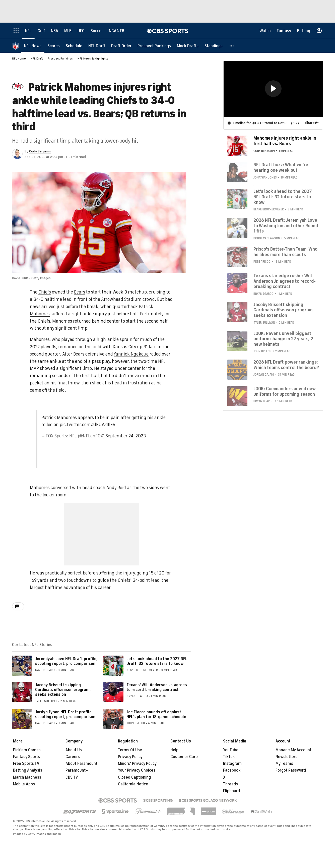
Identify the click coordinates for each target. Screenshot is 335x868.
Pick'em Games (27, 750)
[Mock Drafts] (188, 46)
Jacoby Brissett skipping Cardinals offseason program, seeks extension (63, 690)
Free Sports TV (26, 764)
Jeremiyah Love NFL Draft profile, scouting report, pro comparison (66, 661)
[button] (232, 46)
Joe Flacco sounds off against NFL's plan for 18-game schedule (156, 714)
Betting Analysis (28, 770)
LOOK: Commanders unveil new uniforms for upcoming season (284, 391)
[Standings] (214, 46)
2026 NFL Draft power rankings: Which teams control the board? (286, 365)
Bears (80, 292)
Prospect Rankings (60, 59)
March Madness (27, 777)
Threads (230, 784)
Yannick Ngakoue (131, 354)
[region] (273, 89)
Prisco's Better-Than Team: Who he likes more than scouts (285, 252)
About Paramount (81, 764)
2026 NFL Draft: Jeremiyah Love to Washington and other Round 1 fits (286, 226)
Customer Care (184, 757)
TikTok (229, 757)
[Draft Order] (121, 46)
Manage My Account (293, 750)
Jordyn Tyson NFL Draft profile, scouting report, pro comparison (65, 714)
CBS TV (72, 777)
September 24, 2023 (126, 436)
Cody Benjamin (40, 151)
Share (310, 123)
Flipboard (231, 791)
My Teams (284, 764)
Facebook (232, 770)
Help (174, 750)
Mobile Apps (24, 784)
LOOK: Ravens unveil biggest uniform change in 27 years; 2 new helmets (283, 339)
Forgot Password (291, 770)
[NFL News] (33, 46)
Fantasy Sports (26, 757)
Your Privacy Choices (137, 770)
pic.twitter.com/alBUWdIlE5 (87, 425)
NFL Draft (37, 59)
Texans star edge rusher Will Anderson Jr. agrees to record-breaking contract (285, 281)
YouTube (231, 750)
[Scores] (54, 46)
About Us (74, 750)
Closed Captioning (134, 777)
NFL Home (19, 59)
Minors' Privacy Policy (137, 764)
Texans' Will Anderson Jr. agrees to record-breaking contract (157, 687)
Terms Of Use (130, 750)
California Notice (133, 784)
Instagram (232, 764)
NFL (162, 361)
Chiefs (45, 292)
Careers (73, 757)
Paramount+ (77, 770)
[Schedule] (74, 46)
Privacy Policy (130, 757)
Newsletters (286, 757)
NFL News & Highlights (93, 59)
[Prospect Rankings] (154, 46)
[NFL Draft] (97, 46)
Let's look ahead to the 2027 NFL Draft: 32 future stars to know (157, 661)
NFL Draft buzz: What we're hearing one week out (281, 167)
